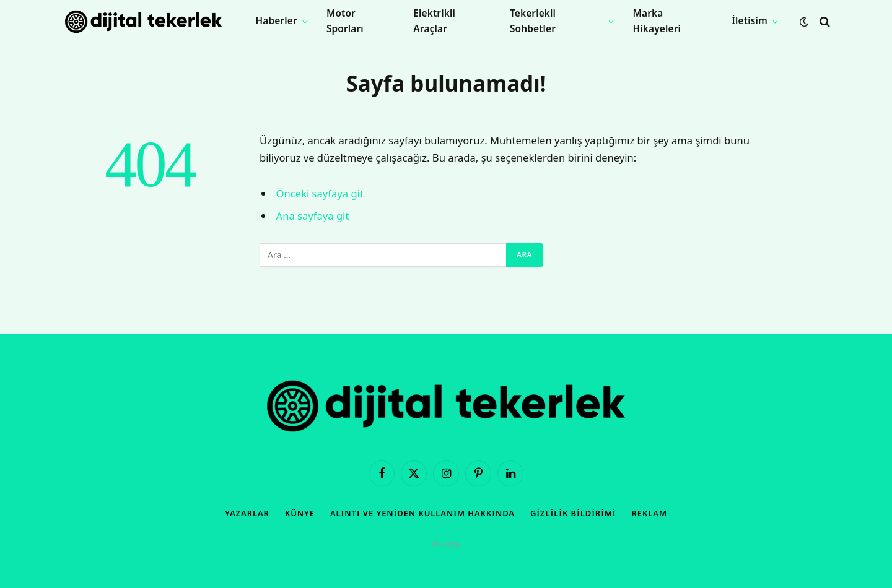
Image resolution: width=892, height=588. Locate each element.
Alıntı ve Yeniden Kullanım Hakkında (422, 513)
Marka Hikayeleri (657, 21)
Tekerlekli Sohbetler (533, 21)
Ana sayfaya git (313, 216)
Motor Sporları (345, 21)
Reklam (649, 513)
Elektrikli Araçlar (434, 21)
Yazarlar (247, 513)
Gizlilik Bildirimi (573, 513)
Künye (300, 513)
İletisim (750, 21)
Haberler (277, 21)
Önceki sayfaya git (320, 193)
